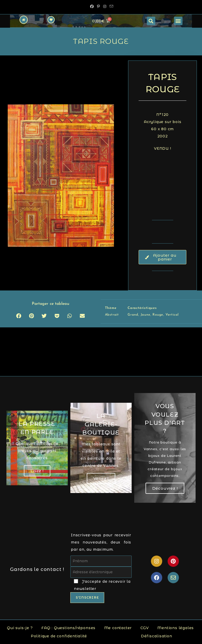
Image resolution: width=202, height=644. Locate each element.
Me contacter (118, 628)
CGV (145, 628)
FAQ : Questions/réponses (68, 628)
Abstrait (112, 315)
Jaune (146, 315)
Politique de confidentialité (59, 636)
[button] (151, 21)
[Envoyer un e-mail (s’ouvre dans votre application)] (111, 6)
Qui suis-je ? (20, 628)
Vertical (172, 315)
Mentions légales (176, 628)
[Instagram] (105, 6)
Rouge (158, 315)
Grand (133, 315)
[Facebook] (92, 6)
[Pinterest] (99, 6)
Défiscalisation (157, 636)
